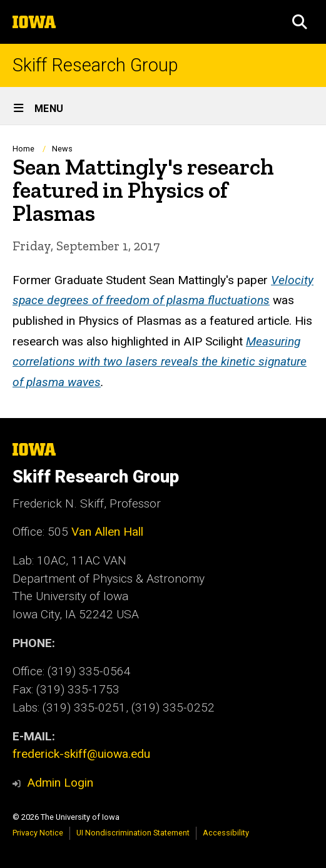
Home (23, 149)
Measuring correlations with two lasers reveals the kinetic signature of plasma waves (160, 361)
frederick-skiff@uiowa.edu (81, 754)
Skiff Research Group (95, 65)
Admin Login (60, 783)
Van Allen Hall (107, 532)
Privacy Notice (38, 833)
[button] (300, 22)
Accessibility (226, 833)
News (62, 149)
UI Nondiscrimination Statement (133, 833)
